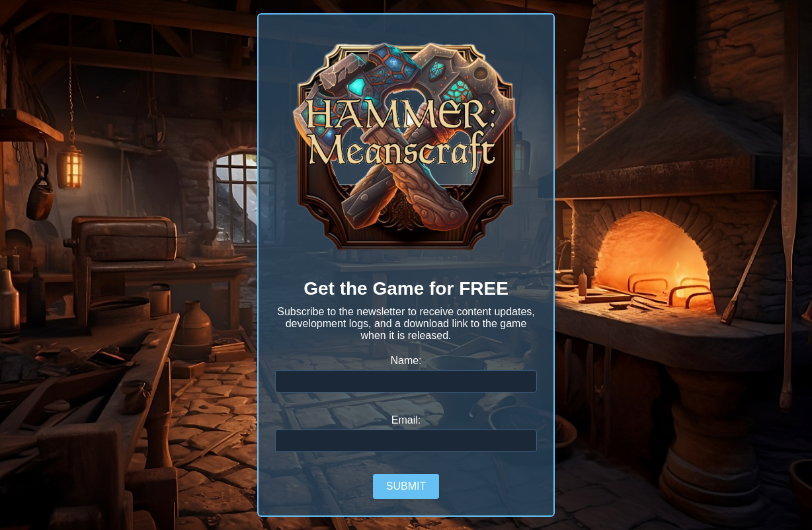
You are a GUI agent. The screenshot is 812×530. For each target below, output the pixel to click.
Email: (406, 420)
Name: (406, 360)
